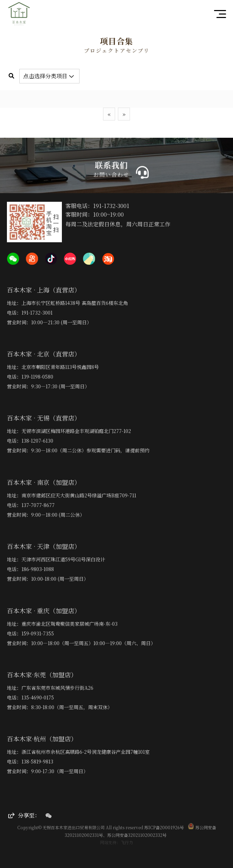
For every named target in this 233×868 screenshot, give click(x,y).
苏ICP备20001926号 (164, 827)
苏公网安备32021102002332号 (137, 835)
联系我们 (112, 165)
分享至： (24, 815)
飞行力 (127, 842)
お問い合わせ (112, 174)
